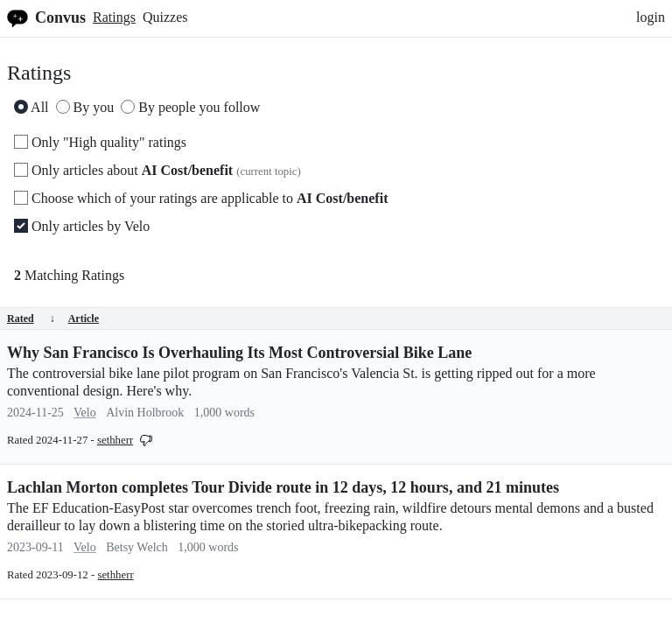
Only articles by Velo (82, 226)
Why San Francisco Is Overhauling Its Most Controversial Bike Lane (239, 353)
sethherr (115, 440)
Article (84, 318)
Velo (85, 413)
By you (85, 107)
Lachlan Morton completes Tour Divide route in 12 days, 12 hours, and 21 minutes (283, 487)
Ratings (114, 17)
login (651, 17)
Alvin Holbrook (145, 413)
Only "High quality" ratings (100, 142)
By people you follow (190, 107)
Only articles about (157, 170)
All (31, 107)
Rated (31, 318)
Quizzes (165, 17)
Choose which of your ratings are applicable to (201, 198)
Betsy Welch (137, 547)
